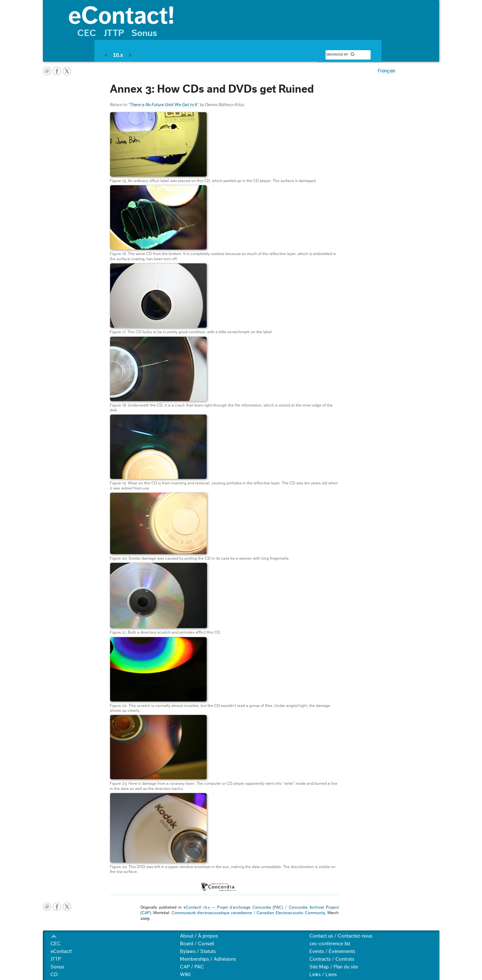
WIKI (185, 975)
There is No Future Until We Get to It (164, 105)
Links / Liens (323, 975)
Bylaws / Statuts (198, 951)
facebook (57, 71)
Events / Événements (332, 951)
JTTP (114, 33)
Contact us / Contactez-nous (341, 936)
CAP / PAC (192, 967)
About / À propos (199, 936)
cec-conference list (330, 944)
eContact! (61, 951)
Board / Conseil (197, 944)
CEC (87, 33)
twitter (67, 71)
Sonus (144, 33)
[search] (340, 55)
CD (54, 975)
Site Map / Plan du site (334, 967)
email (47, 71)
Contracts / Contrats (332, 959)
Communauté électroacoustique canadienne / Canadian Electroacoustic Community (248, 913)
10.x (118, 55)
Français (387, 71)
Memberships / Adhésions (208, 959)
